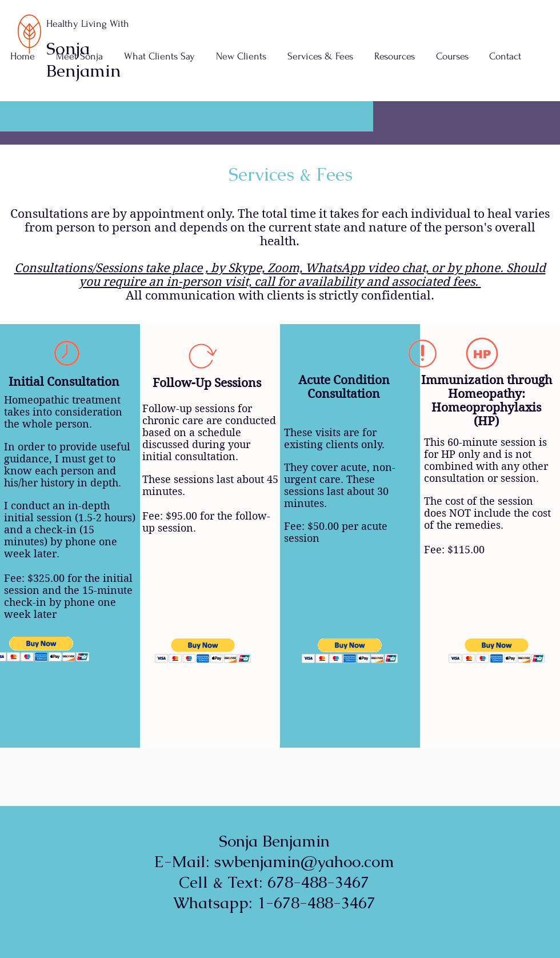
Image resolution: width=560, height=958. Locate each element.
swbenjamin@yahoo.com (304, 861)
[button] (320, 57)
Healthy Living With (88, 24)
